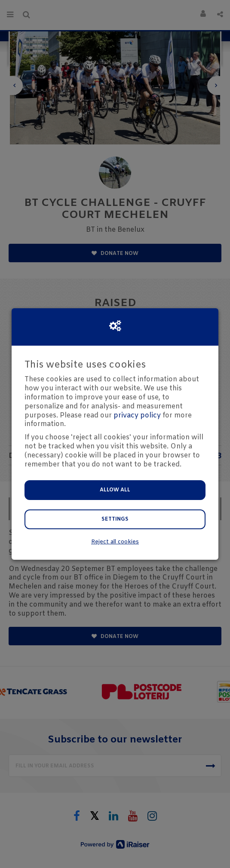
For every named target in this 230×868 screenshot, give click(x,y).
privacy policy (137, 416)
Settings (115, 519)
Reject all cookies (115, 542)
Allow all (115, 490)
